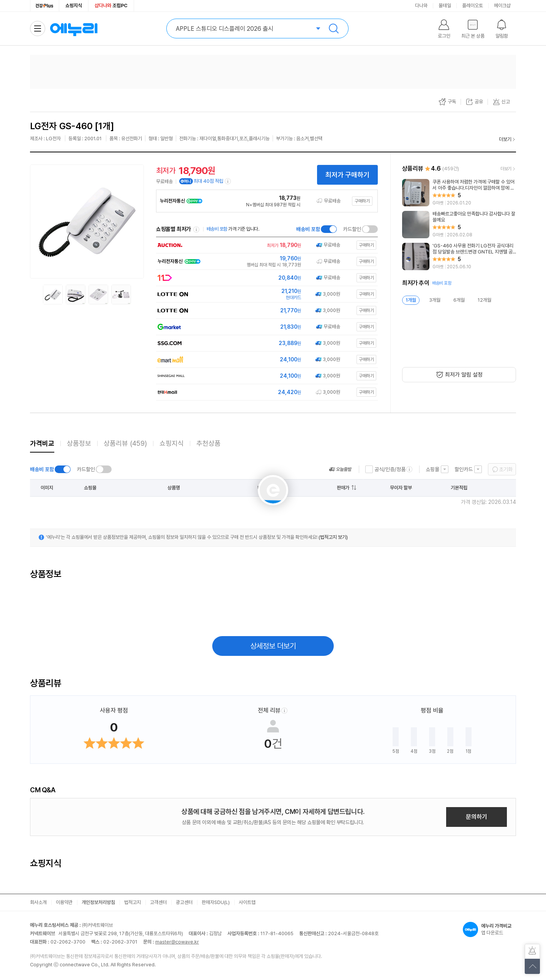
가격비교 (42, 443)
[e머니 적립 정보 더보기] (228, 181)
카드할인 (352, 229)
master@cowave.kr (177, 942)
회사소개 (38, 902)
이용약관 (64, 902)
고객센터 (158, 902)
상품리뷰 (125, 443)
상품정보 (79, 443)
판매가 (343, 488)
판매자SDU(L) (216, 902)
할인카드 (464, 469)
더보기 (505, 139)
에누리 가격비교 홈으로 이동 (74, 28)
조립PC (111, 6)
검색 (334, 28)
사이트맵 (247, 902)
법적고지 (133, 902)
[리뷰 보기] (459, 193)
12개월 (484, 300)
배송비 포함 (308, 229)
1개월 (411, 300)
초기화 (506, 469)
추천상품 (208, 443)
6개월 (459, 300)
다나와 (421, 6)
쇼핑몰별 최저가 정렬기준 (196, 230)
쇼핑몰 (432, 469)
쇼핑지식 (74, 6)
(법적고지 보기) (333, 537)
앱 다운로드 (489, 929)
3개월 (435, 300)
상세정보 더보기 (273, 646)
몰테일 (445, 6)
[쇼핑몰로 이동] (265, 245)
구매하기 (362, 201)
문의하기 (477, 817)
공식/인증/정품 (390, 469)
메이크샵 (502, 6)
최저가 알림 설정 (464, 375)
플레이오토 (473, 6)
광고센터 (184, 902)
